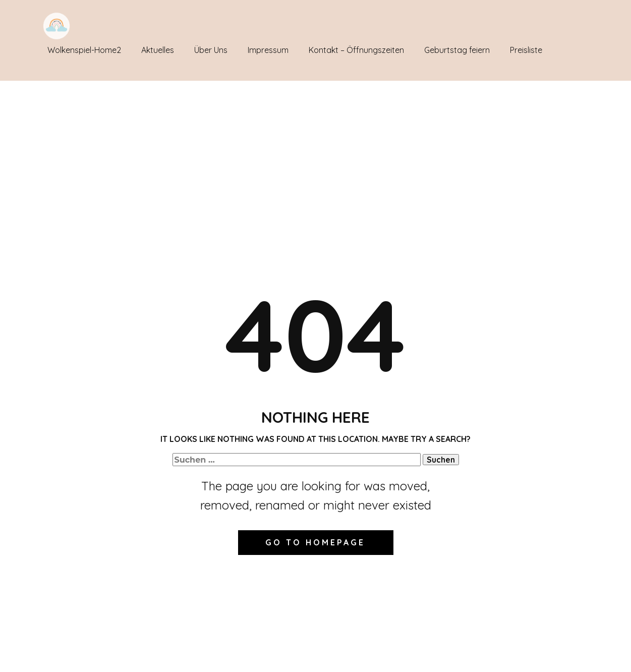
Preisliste (526, 50)
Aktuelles (158, 50)
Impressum (268, 50)
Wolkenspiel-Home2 (84, 50)
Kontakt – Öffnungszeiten (356, 50)
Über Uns (211, 50)
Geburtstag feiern (457, 50)
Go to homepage (315, 542)
